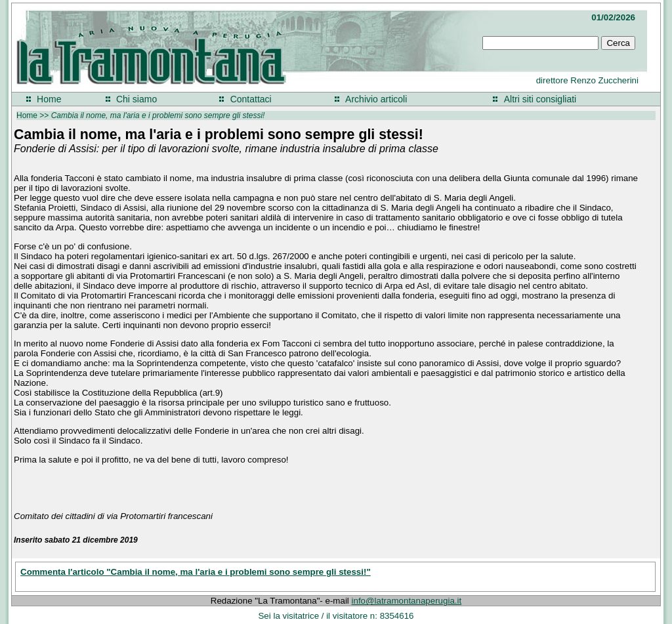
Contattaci (251, 99)
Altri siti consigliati (540, 99)
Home (49, 99)
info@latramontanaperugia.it (407, 601)
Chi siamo (136, 99)
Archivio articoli (376, 99)
